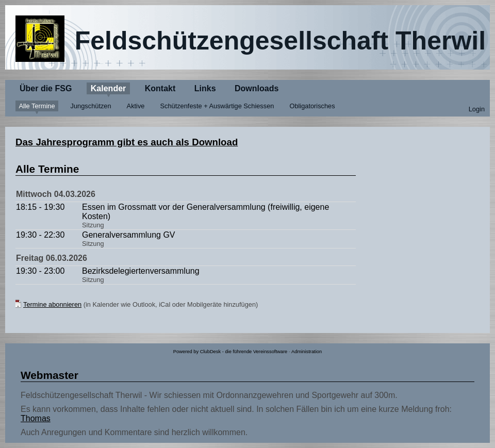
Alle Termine (37, 106)
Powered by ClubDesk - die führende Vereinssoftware (230, 352)
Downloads (257, 88)
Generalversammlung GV (129, 235)
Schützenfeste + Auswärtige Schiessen (217, 106)
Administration (307, 352)
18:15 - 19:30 (40, 207)
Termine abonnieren (52, 304)
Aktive (136, 106)
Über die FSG (46, 88)
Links (205, 88)
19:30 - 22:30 (40, 235)
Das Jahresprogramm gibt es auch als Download (127, 142)
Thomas (36, 418)
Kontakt (160, 88)
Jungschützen (91, 106)
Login (477, 109)
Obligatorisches (312, 106)
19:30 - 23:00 (40, 271)
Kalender (108, 88)
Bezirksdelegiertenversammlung (141, 271)
